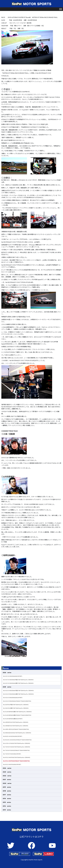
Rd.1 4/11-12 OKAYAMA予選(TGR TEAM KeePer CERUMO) (18, 680)
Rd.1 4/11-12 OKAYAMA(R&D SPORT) (13, 676)
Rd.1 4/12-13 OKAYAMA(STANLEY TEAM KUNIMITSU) (17, 701)
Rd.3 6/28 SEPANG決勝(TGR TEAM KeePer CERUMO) (17, 712)
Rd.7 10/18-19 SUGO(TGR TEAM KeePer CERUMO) (17, 747)
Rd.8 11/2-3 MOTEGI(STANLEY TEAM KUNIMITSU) (16, 761)
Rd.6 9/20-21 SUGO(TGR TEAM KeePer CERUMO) (17, 743)
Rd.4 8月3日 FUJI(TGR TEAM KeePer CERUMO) (16, 726)
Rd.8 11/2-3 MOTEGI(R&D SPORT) (12, 764)
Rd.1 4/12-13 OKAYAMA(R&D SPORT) (13, 698)
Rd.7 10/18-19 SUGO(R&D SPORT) (12, 754)
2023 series (7, 772)
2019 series (7, 787)
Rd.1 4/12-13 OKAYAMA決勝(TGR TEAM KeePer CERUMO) (18, 694)
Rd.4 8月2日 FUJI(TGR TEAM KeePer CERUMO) (16, 722)
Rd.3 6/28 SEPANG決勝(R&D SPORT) (13, 719)
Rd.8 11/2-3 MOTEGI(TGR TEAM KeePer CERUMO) (17, 757)
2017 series (7, 795)
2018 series (7, 791)
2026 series (7, 673)
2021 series (7, 780)
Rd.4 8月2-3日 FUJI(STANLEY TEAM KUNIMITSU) (16, 729)
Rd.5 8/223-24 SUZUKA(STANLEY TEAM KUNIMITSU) (17, 740)
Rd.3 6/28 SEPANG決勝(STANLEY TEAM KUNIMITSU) (17, 715)
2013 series (7, 810)
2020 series (7, 783)
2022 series (7, 776)
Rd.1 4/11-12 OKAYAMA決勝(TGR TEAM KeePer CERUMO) (18, 683)
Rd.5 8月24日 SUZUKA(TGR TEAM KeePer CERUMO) (17, 733)
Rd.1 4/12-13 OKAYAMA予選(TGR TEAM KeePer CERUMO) (18, 691)
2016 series (7, 798)
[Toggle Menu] (61, 9)
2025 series (7, 687)
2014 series (7, 806)
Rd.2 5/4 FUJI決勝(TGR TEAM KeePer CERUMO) (16, 708)
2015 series (7, 802)
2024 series (7, 768)
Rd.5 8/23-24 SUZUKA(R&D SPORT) (13, 736)
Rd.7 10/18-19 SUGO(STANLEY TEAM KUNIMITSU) (16, 750)
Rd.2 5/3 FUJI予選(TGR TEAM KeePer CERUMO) (16, 705)
